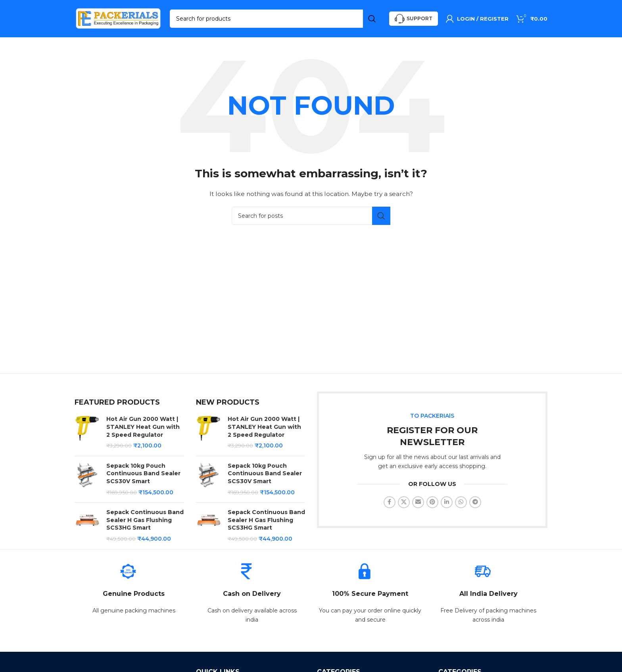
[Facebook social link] (390, 504)
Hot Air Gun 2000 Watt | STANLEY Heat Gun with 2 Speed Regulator (143, 429)
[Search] (275, 20)
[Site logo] (118, 19)
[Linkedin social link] (447, 504)
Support (414, 20)
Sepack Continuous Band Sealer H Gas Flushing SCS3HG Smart (145, 522)
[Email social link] (418, 504)
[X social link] (404, 504)
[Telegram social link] (475, 504)
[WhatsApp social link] (461, 504)
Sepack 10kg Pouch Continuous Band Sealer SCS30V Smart (143, 476)
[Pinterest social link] (432, 504)
